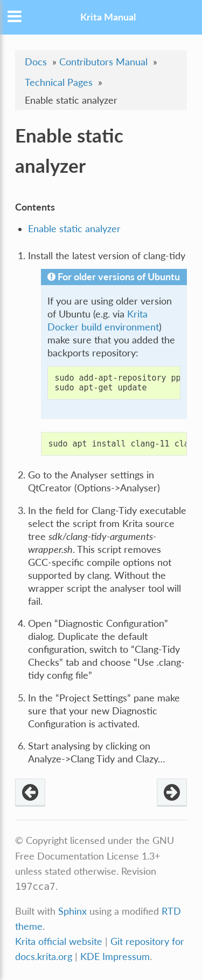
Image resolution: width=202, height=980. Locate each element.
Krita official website (59, 941)
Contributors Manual (103, 62)
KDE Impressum (115, 957)
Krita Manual (108, 17)
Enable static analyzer (74, 229)
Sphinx (72, 911)
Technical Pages (59, 82)
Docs (36, 62)
